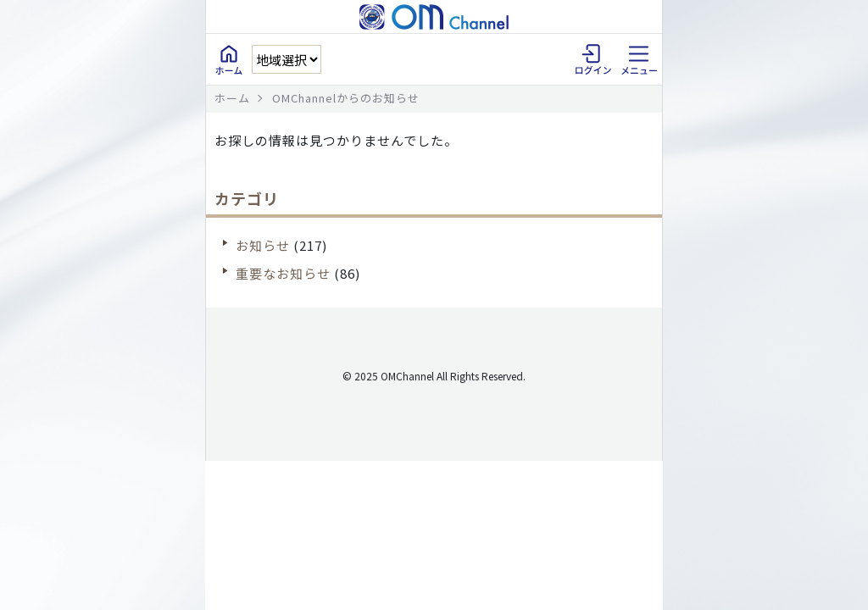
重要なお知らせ (283, 273)
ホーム (232, 98)
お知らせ (263, 245)
